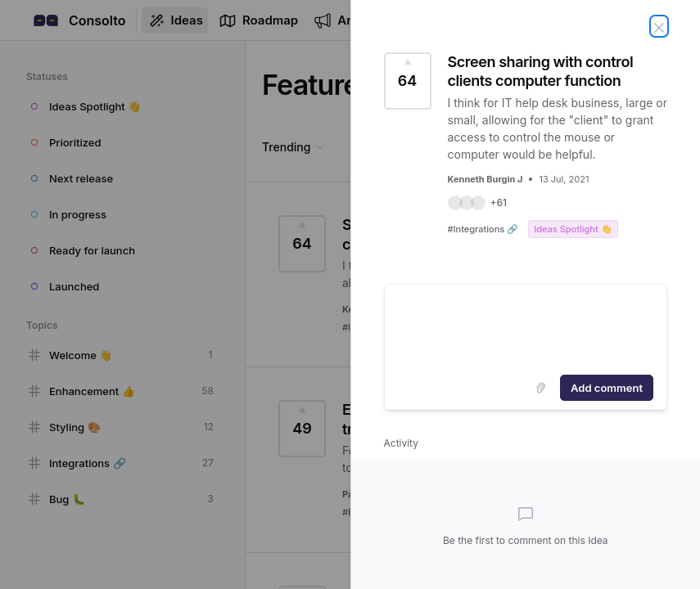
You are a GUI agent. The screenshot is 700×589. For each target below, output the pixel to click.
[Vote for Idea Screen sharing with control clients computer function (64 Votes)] (408, 81)
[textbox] (526, 326)
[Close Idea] (659, 26)
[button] (478, 203)
